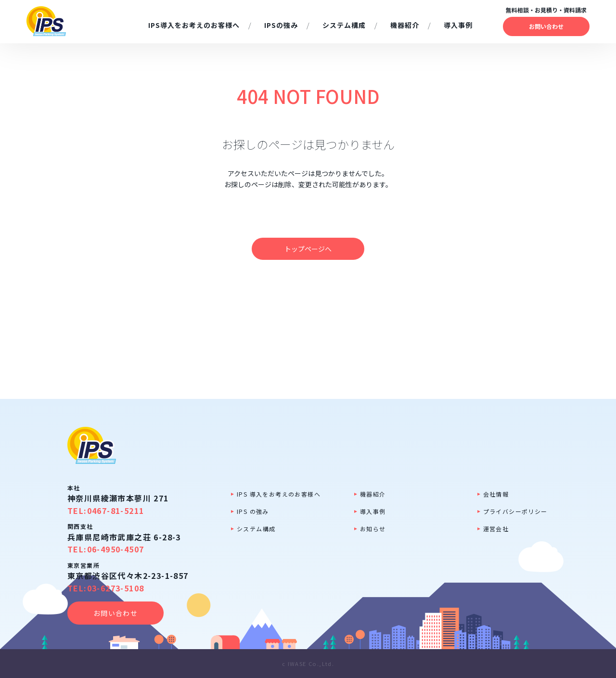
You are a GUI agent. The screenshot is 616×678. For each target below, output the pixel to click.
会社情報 (496, 494)
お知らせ (373, 529)
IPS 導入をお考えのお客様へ (279, 494)
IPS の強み (253, 511)
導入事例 (373, 511)
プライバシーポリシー (515, 511)
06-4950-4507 (116, 549)
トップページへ (308, 249)
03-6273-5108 (116, 588)
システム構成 (256, 529)
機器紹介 (373, 494)
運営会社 (496, 529)
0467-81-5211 (116, 511)
